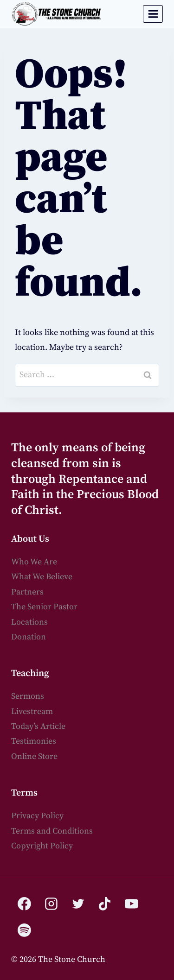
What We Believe (42, 577)
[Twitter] (78, 904)
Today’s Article (38, 726)
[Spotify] (25, 930)
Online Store (34, 756)
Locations (29, 622)
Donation (29, 637)
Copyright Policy (42, 846)
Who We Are (34, 562)
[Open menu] (153, 14)
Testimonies (34, 741)
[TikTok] (105, 904)
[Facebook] (25, 904)
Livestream (32, 711)
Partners (27, 592)
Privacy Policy (37, 816)
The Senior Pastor (44, 607)
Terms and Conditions (52, 831)
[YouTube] (131, 904)
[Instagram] (52, 904)
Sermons (28, 696)
